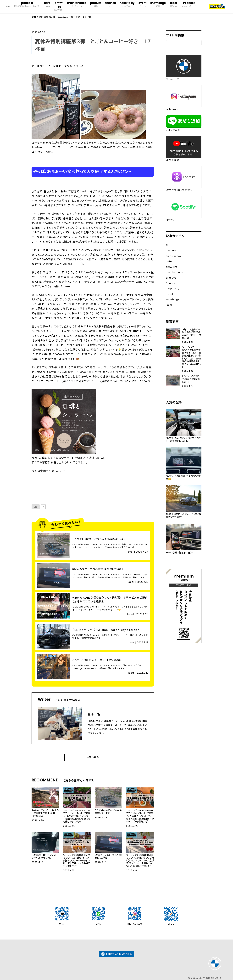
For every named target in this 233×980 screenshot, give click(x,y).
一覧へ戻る (93, 750)
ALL (168, 245)
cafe (47, 5)
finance (111, 5)
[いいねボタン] (36, 508)
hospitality (127, 5)
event (142, 5)
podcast (27, 5)
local (173, 5)
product (96, 5)
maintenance (77, 5)
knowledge (158, 5)
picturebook (175, 256)
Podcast (189, 5)
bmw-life (59, 6)
